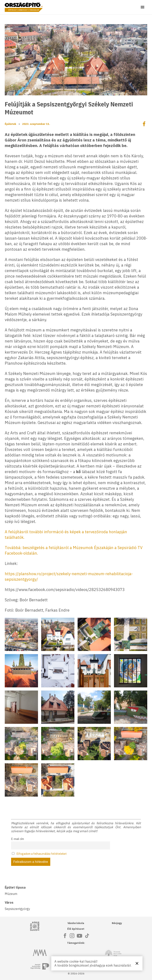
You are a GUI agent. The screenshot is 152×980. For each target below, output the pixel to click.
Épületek (10, 124)
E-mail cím (18, 839)
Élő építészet (76, 929)
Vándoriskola (76, 923)
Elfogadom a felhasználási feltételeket (42, 854)
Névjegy (117, 923)
